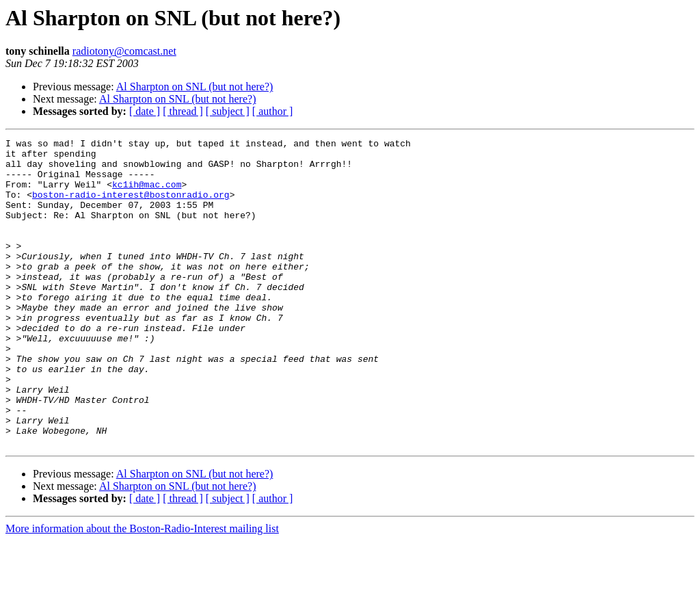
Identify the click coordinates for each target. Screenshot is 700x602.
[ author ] (273, 111)
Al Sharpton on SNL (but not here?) (195, 87)
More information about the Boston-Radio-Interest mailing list (142, 590)
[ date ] (145, 111)
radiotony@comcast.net (124, 51)
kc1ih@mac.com (147, 194)
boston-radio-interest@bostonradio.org (131, 207)
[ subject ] (228, 111)
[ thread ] (183, 111)
